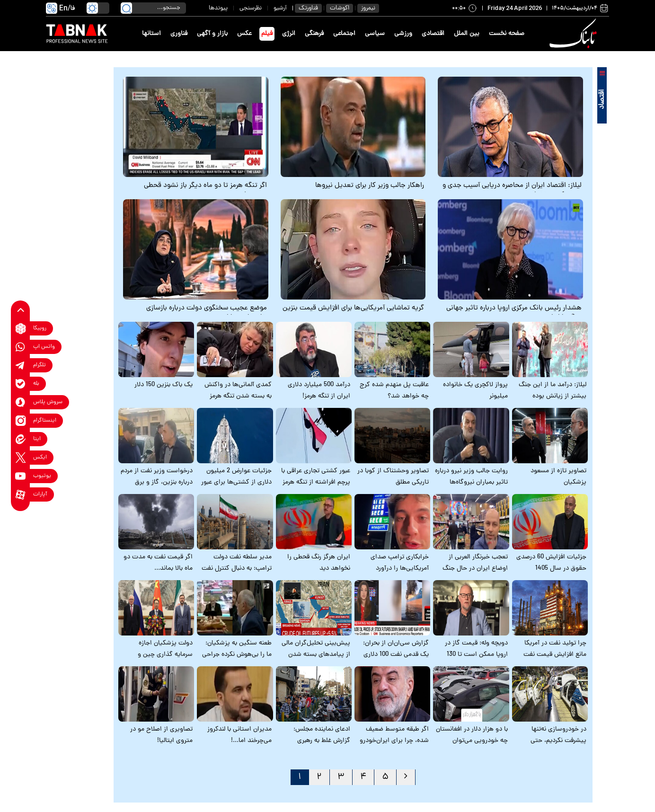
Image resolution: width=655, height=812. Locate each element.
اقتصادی (433, 34)
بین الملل (467, 34)
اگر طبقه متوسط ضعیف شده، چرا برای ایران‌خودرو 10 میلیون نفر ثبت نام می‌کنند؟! (394, 746)
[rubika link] (21, 329)
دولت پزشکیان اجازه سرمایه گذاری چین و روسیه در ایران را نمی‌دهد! (157, 655)
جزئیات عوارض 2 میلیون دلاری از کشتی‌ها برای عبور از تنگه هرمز (236, 482)
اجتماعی (344, 34)
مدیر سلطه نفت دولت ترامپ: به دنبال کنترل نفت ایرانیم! (237, 569)
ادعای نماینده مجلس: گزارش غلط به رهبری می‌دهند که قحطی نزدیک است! (318, 746)
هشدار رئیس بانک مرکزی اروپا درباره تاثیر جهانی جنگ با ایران (514, 313)
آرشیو (280, 8)
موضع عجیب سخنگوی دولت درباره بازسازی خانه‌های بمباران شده (207, 313)
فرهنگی (314, 34)
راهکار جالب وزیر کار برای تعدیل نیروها (370, 186)
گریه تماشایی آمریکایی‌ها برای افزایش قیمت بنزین (353, 309)
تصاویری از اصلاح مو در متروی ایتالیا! (161, 735)
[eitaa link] (21, 439)
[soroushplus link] (21, 402)
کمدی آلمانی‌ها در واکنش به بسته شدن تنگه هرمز (238, 391)
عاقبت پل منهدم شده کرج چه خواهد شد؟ (394, 391)
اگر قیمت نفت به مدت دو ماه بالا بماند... (158, 563)
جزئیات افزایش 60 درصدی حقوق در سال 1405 (551, 563)
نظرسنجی (251, 8)
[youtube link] (21, 476)
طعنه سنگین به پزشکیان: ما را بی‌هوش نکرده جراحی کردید (237, 655)
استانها (151, 34)
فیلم (267, 34)
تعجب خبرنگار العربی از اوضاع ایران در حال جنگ (475, 563)
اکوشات (340, 8)
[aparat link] (21, 495)
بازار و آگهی (212, 34)
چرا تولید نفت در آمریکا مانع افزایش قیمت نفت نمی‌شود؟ (555, 655)
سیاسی (375, 34)
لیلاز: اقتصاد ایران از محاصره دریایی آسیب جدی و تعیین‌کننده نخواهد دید (512, 191)
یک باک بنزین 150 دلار (164, 385)
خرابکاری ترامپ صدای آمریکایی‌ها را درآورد (400, 563)
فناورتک (308, 8)
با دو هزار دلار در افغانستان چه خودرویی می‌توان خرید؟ (472, 741)
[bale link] (21, 384)
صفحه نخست (507, 34)
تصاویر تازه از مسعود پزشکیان (558, 477)
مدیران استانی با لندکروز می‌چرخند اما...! (239, 735)
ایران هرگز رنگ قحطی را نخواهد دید (319, 563)
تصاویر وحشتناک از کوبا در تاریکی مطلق (393, 477)
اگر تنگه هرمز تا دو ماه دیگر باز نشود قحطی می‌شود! (205, 191)
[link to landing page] (575, 34)
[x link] (21, 458)
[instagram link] (21, 421)
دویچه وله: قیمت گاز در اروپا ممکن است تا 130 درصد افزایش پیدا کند (476, 655)
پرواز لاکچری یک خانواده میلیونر (475, 391)
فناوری (179, 34)
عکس (244, 34)
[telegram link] (21, 366)
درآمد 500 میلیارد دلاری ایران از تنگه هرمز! (319, 391)
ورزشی (403, 34)
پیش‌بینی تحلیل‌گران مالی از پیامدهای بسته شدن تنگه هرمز (316, 655)
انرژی (289, 34)
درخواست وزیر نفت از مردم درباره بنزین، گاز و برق (157, 477)
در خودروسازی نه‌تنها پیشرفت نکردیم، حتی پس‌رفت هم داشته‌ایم (558, 741)
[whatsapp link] (21, 347)
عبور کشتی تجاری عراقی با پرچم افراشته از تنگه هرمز (316, 477)
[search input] (153, 8)
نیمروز (368, 8)
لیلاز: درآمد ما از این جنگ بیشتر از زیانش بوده (553, 391)
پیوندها (218, 8)
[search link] (126, 8)
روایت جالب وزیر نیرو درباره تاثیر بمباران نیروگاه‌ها (471, 477)
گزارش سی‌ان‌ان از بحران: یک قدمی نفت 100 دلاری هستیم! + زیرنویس (396, 655)
